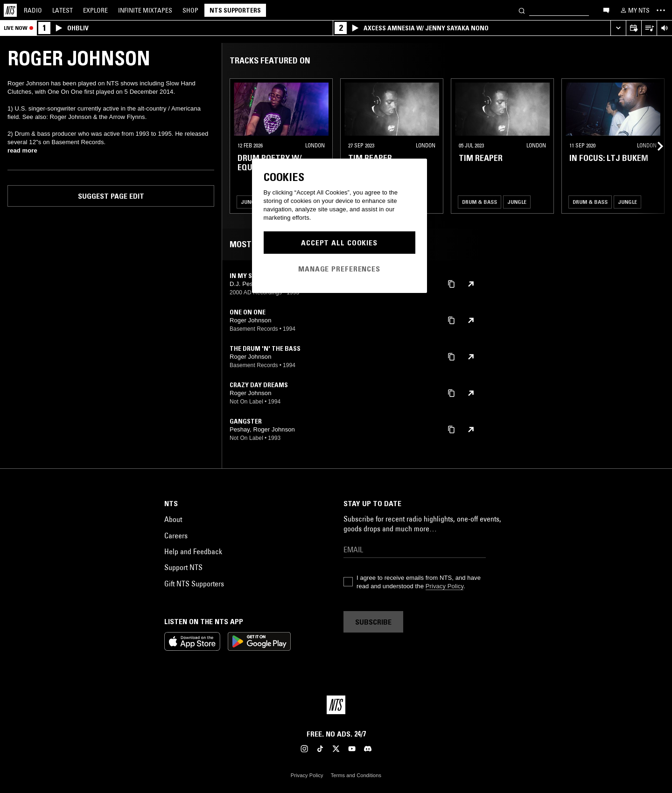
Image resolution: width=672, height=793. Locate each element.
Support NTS (183, 567)
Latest (63, 10)
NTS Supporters (235, 10)
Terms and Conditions (356, 775)
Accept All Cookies (339, 243)
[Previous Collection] (654, 146)
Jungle (250, 202)
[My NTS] (634, 10)
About (173, 519)
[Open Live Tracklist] (649, 28)
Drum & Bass (479, 202)
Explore (95, 10)
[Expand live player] (618, 28)
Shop (190, 10)
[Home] (10, 10)
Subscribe (373, 622)
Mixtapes (145, 10)
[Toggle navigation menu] (661, 10)
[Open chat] (606, 10)
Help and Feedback (193, 551)
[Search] (522, 10)
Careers (176, 536)
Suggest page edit (111, 196)
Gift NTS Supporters (194, 584)
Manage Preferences (339, 269)
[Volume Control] (664, 28)
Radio (33, 10)
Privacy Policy (444, 586)
